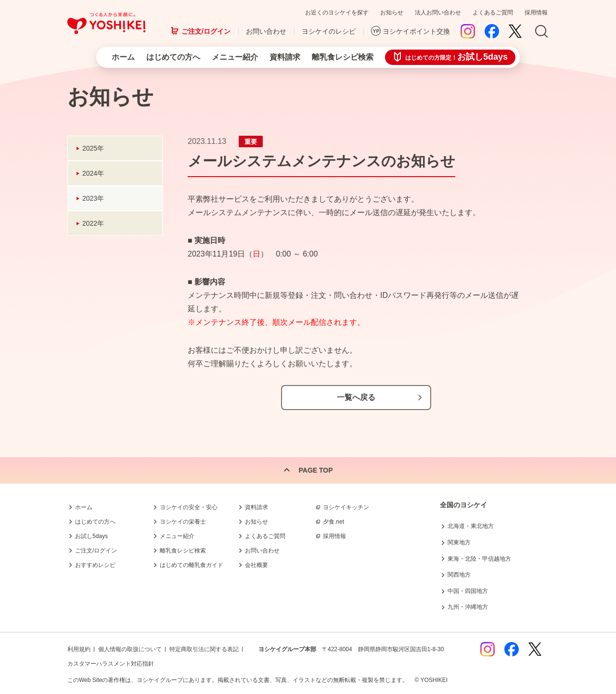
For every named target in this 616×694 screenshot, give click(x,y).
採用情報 (536, 13)
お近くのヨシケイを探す (337, 13)
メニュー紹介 (235, 57)
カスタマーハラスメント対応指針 (111, 664)
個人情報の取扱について (130, 649)
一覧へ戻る (356, 397)
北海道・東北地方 (471, 526)
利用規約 (79, 649)
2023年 (93, 198)
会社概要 (257, 565)
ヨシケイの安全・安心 (189, 507)
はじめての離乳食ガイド (192, 565)
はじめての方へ (173, 57)
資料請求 (285, 57)
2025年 (93, 148)
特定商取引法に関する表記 (204, 649)
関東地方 (459, 542)
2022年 (93, 223)
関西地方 (459, 575)
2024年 (93, 173)
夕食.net (334, 522)
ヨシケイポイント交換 (416, 31)
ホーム (123, 57)
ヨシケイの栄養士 (183, 522)
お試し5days (91, 536)
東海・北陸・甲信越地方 (479, 559)
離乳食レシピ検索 (343, 57)
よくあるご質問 (493, 13)
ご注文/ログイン (206, 31)
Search (541, 32)
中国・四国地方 (468, 591)
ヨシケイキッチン (346, 507)
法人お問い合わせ (438, 13)
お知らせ (392, 13)
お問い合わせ (266, 31)
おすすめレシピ (95, 565)
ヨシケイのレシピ (329, 31)
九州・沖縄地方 (468, 607)
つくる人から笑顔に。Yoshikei (106, 23)
